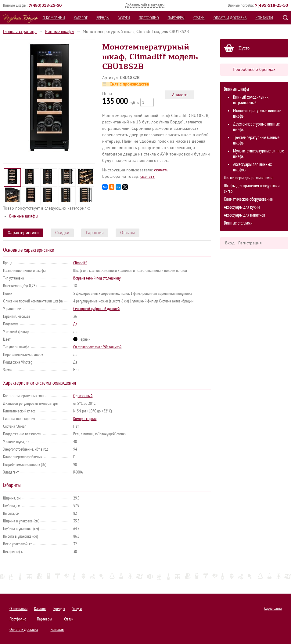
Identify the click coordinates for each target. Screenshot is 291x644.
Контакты (264, 18)
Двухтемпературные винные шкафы (256, 127)
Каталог (81, 18)
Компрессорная (85, 419)
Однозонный (83, 396)
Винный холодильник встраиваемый (251, 100)
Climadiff (80, 263)
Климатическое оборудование (248, 199)
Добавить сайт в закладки (145, 5)
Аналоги (180, 95)
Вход (230, 243)
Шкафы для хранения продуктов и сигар (252, 189)
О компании (54, 18)
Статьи (199, 18)
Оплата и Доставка (230, 18)
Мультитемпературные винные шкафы (259, 154)
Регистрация (250, 243)
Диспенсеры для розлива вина (249, 178)
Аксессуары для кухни (242, 207)
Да (75, 324)
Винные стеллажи (238, 223)
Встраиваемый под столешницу (97, 278)
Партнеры (176, 18)
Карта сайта (273, 608)
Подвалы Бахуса (21, 18)
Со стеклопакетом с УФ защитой (97, 347)
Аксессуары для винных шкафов (252, 167)
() (45, 5)
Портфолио (149, 18)
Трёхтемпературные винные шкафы (256, 140)
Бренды (103, 18)
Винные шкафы (60, 32)
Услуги (124, 18)
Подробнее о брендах (254, 70)
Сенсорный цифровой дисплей (96, 309)
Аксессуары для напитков (244, 215)
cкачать (161, 170)
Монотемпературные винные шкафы (257, 113)
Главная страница (20, 32)
